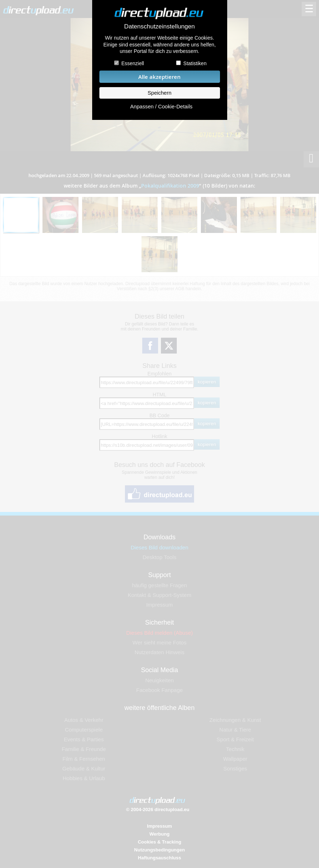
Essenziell (133, 63)
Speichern (159, 93)
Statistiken (195, 63)
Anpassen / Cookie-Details (161, 107)
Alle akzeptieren (159, 77)
